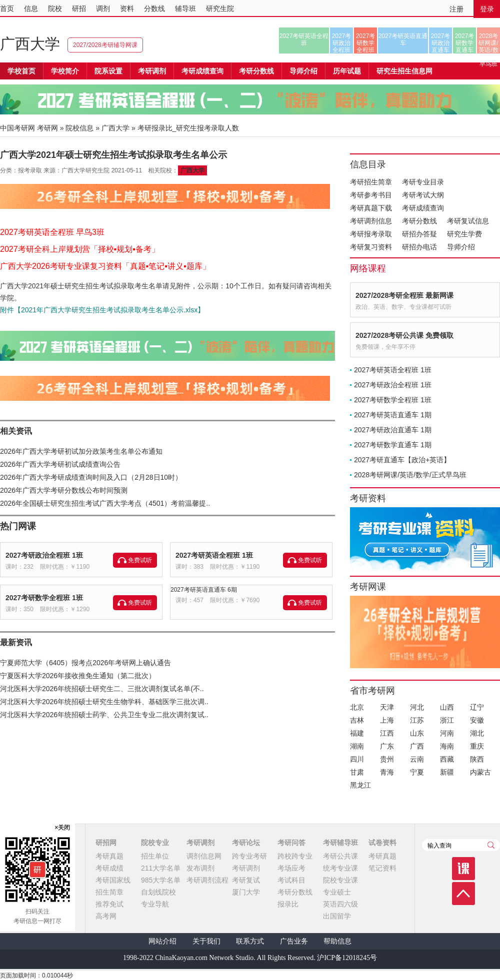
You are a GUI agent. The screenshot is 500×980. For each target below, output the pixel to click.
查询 (491, 845)
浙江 (447, 720)
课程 (463, 869)
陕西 (477, 759)
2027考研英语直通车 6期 (204, 590)
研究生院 (220, 8)
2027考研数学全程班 (366, 43)
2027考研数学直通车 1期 (393, 445)
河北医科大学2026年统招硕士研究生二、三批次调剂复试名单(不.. (102, 689)
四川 (357, 759)
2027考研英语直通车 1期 (393, 415)
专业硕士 (337, 892)
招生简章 (109, 892)
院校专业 (155, 843)
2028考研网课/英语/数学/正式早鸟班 (488, 43)
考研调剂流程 (207, 880)
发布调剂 (200, 868)
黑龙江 (360, 785)
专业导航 (155, 904)
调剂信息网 (204, 856)
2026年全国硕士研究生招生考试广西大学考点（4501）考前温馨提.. (105, 503)
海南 (447, 746)
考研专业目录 (423, 182)
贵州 (387, 759)
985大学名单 (161, 880)
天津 (387, 707)
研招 (79, 8)
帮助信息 (337, 941)
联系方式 (250, 941)
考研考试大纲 (423, 195)
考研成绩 (109, 868)
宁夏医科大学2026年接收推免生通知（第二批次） (78, 676)
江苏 (417, 720)
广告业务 (294, 941)
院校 (55, 8)
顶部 (463, 894)
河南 (447, 733)
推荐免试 (109, 904)
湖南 (357, 746)
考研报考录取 (371, 234)
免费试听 (140, 560)
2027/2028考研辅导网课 (105, 45)
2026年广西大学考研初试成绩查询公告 (60, 464)
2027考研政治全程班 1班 (44, 555)
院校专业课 (340, 880)
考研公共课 (340, 856)
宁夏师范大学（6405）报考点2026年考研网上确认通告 (85, 663)
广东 (387, 746)
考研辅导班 (340, 843)
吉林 (357, 720)
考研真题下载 (371, 208)
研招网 (106, 843)
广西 (417, 746)
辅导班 (185, 8)
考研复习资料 (371, 247)
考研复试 (246, 880)
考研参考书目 (371, 195)
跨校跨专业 (295, 856)
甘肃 (357, 772)
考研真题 (109, 856)
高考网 (106, 916)
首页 (7, 8)
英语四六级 (340, 904)
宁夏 (417, 772)
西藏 (447, 759)
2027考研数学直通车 (465, 43)
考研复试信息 (468, 221)
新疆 (447, 772)
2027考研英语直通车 (403, 39)
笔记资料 (382, 868)
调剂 (103, 8)
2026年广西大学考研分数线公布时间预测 (64, 490)
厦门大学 (246, 892)
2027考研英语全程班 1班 (214, 555)
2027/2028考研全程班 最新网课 (404, 295)
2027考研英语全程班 (304, 39)
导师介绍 (303, 71)
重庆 (477, 746)
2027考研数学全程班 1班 (44, 598)
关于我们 (206, 941)
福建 (357, 733)
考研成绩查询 (423, 208)
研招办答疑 (419, 234)
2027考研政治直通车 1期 (393, 430)
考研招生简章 (371, 182)
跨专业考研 (249, 856)
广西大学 (30, 44)
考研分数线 (419, 221)
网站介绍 (162, 941)
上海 (387, 720)
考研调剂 (152, 71)
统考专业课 (340, 868)
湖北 (477, 733)
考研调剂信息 (371, 221)
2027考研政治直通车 (441, 43)
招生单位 (155, 856)
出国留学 (337, 916)
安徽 (477, 720)
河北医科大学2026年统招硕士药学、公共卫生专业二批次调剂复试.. (104, 715)
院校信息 (79, 128)
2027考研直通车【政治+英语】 (402, 460)
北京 (357, 707)
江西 (387, 733)
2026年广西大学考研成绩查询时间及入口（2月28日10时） (91, 477)
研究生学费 (464, 234)
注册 (456, 9)
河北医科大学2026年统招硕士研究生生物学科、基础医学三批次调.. (104, 702)
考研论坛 (246, 843)
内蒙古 (480, 772)
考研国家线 (113, 880)
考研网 (47, 128)
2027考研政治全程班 (342, 43)
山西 (447, 707)
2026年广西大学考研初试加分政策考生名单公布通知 (81, 451)
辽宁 (477, 707)
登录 (487, 9)
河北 (417, 707)
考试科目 (291, 880)
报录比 (288, 904)
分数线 (154, 8)
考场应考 (291, 868)
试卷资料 (382, 843)
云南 (417, 759)
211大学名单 (161, 868)
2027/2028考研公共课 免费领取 (404, 335)
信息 (31, 8)
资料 (127, 8)
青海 (387, 772)
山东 (417, 733)
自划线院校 (158, 892)
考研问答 (291, 843)
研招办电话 (419, 247)
